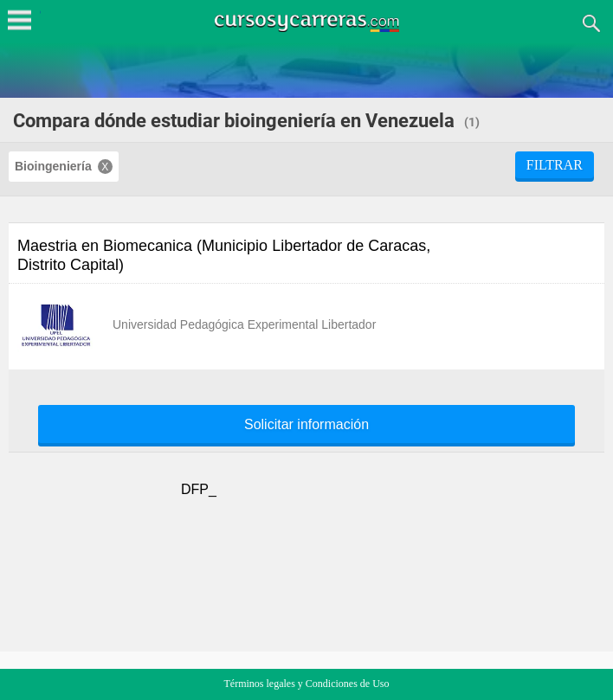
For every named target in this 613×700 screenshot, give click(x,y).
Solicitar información (306, 425)
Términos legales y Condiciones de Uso (307, 684)
